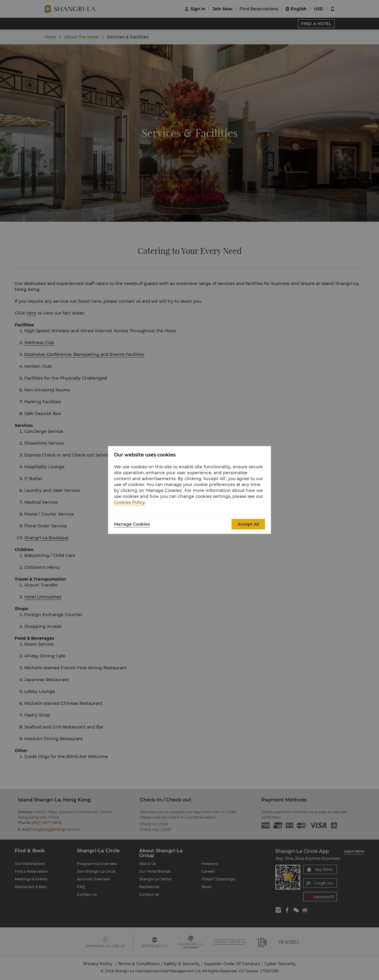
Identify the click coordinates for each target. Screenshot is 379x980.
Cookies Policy (129, 502)
